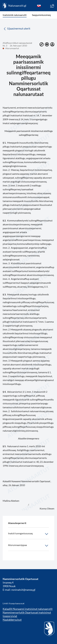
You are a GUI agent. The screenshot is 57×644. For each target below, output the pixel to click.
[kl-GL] (39, 6)
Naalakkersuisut (12, 620)
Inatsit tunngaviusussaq (28, 534)
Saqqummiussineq (41, 15)
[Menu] (52, 6)
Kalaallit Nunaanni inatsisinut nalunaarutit (28, 609)
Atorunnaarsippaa (28, 546)
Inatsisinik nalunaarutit (15, 15)
